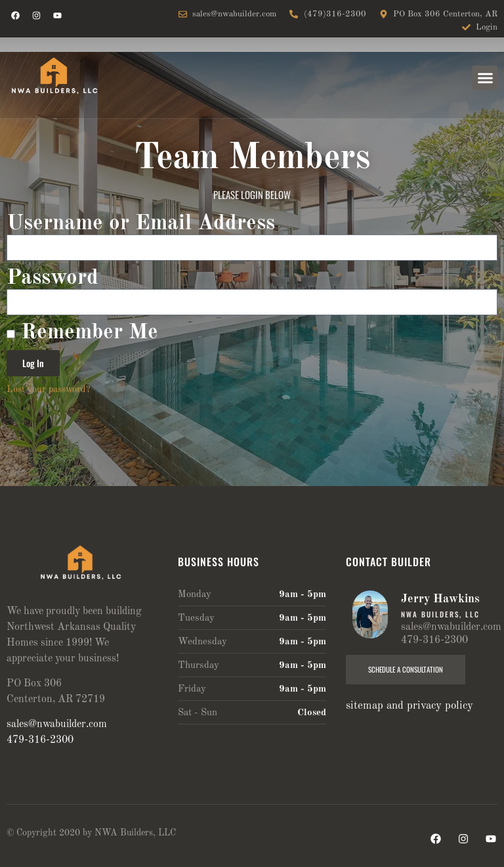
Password (52, 278)
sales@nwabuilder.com (57, 724)
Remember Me (82, 333)
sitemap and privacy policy (409, 706)
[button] (485, 78)
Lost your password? (49, 389)
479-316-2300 (40, 740)
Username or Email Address (141, 224)
